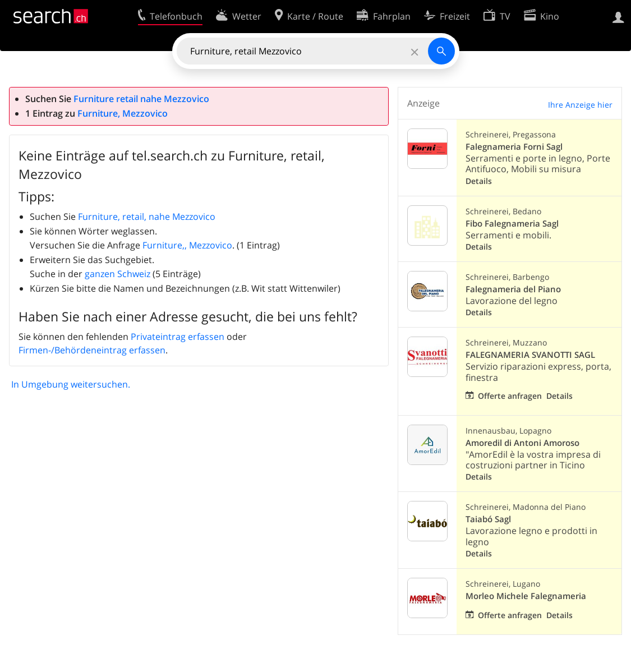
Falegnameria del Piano (513, 289)
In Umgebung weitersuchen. (71, 384)
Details (479, 181)
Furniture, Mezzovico (123, 113)
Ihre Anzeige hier (580, 105)
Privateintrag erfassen (178, 337)
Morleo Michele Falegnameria (526, 596)
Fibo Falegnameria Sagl (512, 224)
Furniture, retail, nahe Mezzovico (147, 217)
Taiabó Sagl (488, 519)
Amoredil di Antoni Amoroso (522, 443)
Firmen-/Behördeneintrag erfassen (92, 350)
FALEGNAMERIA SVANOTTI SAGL (530, 355)
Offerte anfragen (510, 396)
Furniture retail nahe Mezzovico (141, 99)
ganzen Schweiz (118, 274)
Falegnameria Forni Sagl (514, 147)
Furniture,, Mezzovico (187, 245)
